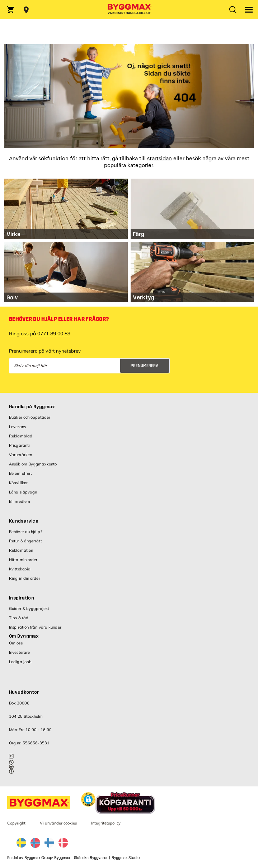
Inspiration (22, 598)
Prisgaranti (19, 445)
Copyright (16, 823)
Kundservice (24, 521)
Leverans (17, 427)
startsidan (160, 159)
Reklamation (21, 550)
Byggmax (62, 858)
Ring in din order (25, 578)
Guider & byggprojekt (29, 608)
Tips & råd (19, 618)
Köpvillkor (18, 483)
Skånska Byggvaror (91, 858)
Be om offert (20, 473)
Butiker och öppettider (30, 417)
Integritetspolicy (106, 823)
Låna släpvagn (23, 492)
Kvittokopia (20, 569)
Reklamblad (21, 436)
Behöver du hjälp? (26, 532)
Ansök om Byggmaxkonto (33, 464)
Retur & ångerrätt (25, 541)
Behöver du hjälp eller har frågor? (59, 319)
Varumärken (20, 455)
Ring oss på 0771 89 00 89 (40, 334)
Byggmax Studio (126, 858)
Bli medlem (20, 501)
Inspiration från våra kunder (35, 627)
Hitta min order (23, 560)
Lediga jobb (20, 662)
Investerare (19, 652)
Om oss (16, 643)
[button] (88, 800)
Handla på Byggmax (32, 407)
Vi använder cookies (58, 823)
